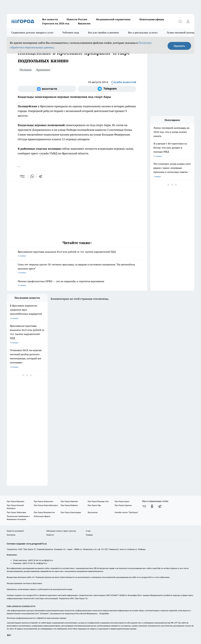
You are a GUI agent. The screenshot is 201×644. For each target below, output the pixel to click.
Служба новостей (124, 82)
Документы (93, 512)
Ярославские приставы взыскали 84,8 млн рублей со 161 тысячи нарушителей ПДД (77, 254)
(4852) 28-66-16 (34, 560)
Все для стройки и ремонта (104, 33)
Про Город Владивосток (44, 512)
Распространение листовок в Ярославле (24, 583)
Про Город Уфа (94, 505)
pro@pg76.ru (47, 560)
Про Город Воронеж (16, 501)
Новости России (77, 19)
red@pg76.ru (42, 563)
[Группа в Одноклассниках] (152, 506)
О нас (88, 531)
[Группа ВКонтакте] (47, 89)
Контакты (11, 535)
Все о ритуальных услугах (143, 33)
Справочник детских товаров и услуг (32, 33)
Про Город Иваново (69, 501)
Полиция (26, 70)
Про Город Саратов (123, 505)
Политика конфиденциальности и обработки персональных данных (37, 618)
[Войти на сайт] (188, 21)
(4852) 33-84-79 (29, 563)
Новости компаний (15, 531)
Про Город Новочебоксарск (46, 505)
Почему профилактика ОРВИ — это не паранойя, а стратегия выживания (77, 284)
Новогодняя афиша (152, 19)
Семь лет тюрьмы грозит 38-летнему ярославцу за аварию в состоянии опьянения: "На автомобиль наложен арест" (77, 269)
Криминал (43, 70)
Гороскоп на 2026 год (56, 23)
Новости (50, 535)
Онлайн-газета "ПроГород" (127, 512)
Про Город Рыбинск (69, 505)
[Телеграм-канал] (107, 89)
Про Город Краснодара (71, 512)
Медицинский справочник (113, 19)
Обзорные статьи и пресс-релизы (61, 531)
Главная (89, 535)
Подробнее (104, 613)
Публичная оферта (42, 516)
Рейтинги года (71, 33)
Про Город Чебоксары (16, 512)
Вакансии (84, 23)
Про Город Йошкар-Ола (98, 501)
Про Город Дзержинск (43, 501)
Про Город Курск (122, 501)
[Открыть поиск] (180, 21)
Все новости (50, 19)
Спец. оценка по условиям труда (21, 606)
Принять (179, 46)
